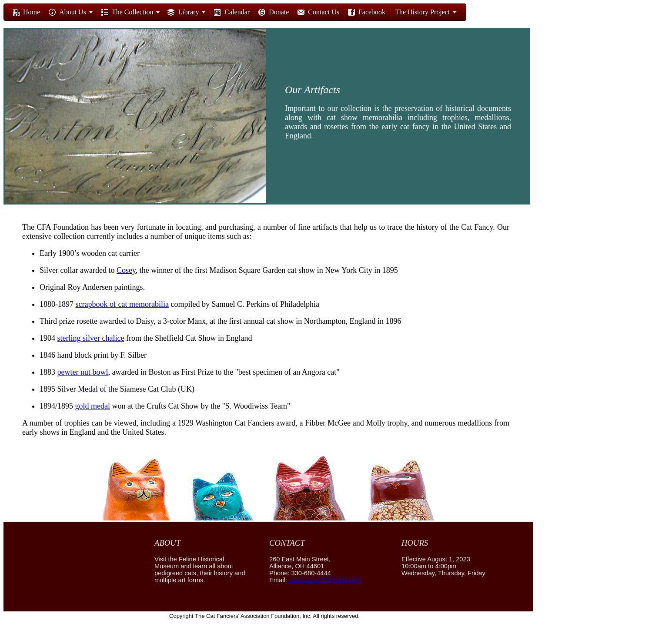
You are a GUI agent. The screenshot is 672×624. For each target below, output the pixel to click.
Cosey (126, 270)
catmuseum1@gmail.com (325, 580)
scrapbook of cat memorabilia (122, 304)
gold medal (93, 406)
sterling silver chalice (91, 338)
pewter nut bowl (83, 372)
